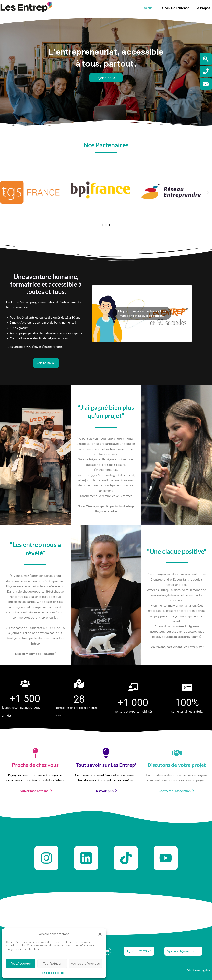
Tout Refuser (52, 963)
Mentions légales (198, 970)
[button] (100, 934)
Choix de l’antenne (176, 8)
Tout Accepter (21, 963)
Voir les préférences (85, 963)
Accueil (149, 8)
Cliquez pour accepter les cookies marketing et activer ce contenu (142, 313)
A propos (204, 8)
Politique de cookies (52, 973)
